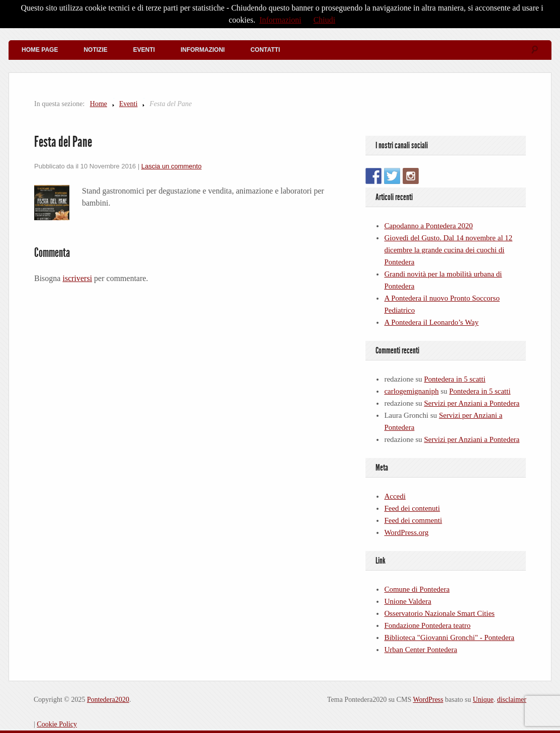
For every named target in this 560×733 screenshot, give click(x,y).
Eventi (144, 50)
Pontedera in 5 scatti (455, 379)
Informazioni (203, 50)
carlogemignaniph (411, 391)
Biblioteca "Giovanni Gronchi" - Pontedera (449, 637)
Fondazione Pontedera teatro (427, 625)
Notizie (95, 50)
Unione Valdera (407, 601)
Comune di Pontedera (417, 589)
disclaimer (512, 700)
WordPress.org (406, 532)
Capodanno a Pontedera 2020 (428, 226)
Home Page (40, 50)
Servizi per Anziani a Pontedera (472, 403)
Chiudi (324, 20)
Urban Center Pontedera (421, 650)
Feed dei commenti (413, 520)
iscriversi (77, 278)
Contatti (265, 50)
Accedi (395, 496)
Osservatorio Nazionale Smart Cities (439, 613)
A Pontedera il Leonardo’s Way (431, 322)
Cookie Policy (57, 724)
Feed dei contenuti (412, 508)
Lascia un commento (171, 166)
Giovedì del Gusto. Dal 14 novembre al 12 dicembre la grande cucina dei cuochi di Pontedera (448, 250)
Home (99, 104)
